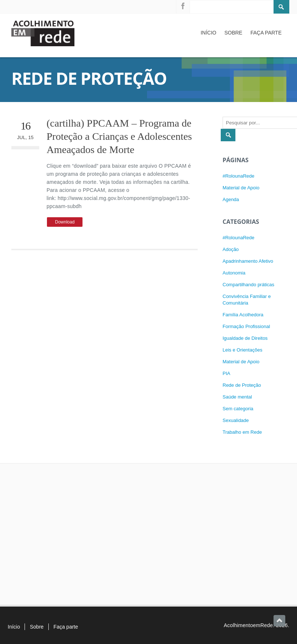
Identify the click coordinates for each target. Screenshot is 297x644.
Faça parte (266, 33)
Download (65, 222)
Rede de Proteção (242, 385)
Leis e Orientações (242, 350)
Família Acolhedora (243, 315)
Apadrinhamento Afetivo (248, 261)
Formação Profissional (246, 326)
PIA (226, 373)
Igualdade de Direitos (245, 338)
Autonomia (234, 273)
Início (208, 33)
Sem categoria (238, 409)
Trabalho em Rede (242, 432)
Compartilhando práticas (248, 285)
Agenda (231, 199)
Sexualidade (236, 420)
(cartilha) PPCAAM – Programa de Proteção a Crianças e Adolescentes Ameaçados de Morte (119, 137)
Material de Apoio (241, 188)
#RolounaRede (239, 176)
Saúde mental (237, 397)
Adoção (231, 249)
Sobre (233, 33)
